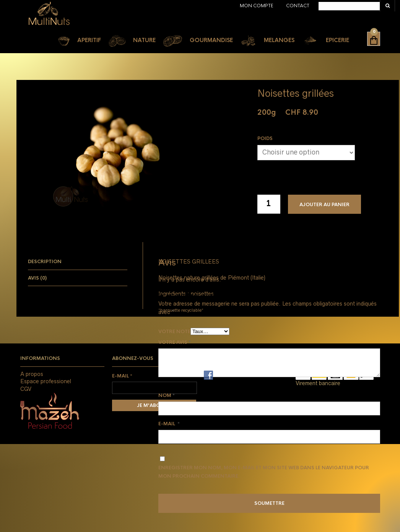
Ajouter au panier (324, 205)
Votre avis (175, 342)
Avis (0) (37, 278)
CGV (26, 389)
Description (45, 262)
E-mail (169, 424)
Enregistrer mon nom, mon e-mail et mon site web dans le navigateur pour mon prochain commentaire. (264, 472)
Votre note (174, 332)
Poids (265, 138)
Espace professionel (46, 381)
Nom (167, 395)
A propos (32, 374)
